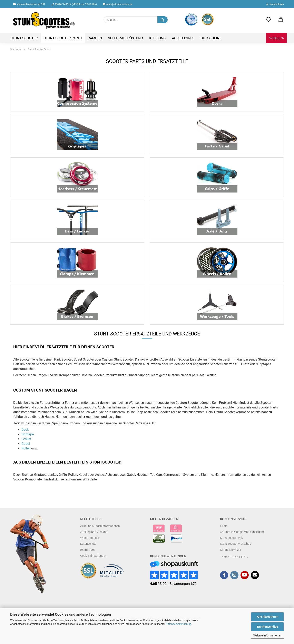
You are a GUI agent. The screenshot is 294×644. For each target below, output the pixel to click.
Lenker (26, 447)
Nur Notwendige (268, 627)
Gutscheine (211, 38)
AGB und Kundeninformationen (100, 534)
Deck (25, 437)
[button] (281, 20)
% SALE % (276, 38)
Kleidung (158, 38)
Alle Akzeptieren (268, 617)
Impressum (87, 557)
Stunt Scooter (24, 38)
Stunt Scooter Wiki (232, 546)
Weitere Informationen (267, 635)
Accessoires (183, 38)
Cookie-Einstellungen (93, 563)
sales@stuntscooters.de (118, 4)
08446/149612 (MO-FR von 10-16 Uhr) (74, 4)
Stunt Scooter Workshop (236, 551)
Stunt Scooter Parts (63, 38)
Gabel (26, 451)
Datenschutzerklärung (179, 624)
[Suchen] (163, 20)
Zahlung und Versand (94, 540)
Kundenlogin (275, 4)
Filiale (224, 534)
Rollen (26, 456)
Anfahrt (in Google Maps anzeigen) (242, 540)
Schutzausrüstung (126, 38)
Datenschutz (88, 551)
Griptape (28, 442)
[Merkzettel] (268, 20)
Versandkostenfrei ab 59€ (29, 4)
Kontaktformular (231, 557)
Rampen (95, 38)
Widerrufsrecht (90, 546)
